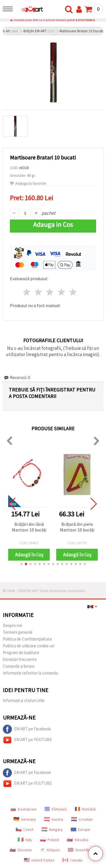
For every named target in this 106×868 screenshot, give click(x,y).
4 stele (61, 292)
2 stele (39, 292)
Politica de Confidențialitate (27, 639)
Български (23, 809)
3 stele (50, 292)
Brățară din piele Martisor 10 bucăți (77, 527)
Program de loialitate (21, 653)
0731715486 (85, 20)
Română (85, 809)
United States (39, 860)
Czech (25, 829)
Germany (25, 819)
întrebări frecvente (20, 659)
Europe (80, 829)
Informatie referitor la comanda (30, 673)
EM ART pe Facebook (27, 729)
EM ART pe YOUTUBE (27, 740)
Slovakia (78, 840)
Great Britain (82, 850)
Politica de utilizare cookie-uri (29, 646)
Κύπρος (50, 850)
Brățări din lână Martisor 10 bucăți (29, 527)
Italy (25, 840)
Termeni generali (18, 632)
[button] (21, 564)
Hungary (52, 829)
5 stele (73, 292)
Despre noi (12, 625)
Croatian (82, 819)
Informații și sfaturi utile (24, 700)
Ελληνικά (56, 809)
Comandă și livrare (19, 666)
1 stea (27, 292)
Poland (50, 840)
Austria (54, 819)
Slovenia (21, 850)
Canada (72, 860)
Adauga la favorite (28, 183)
